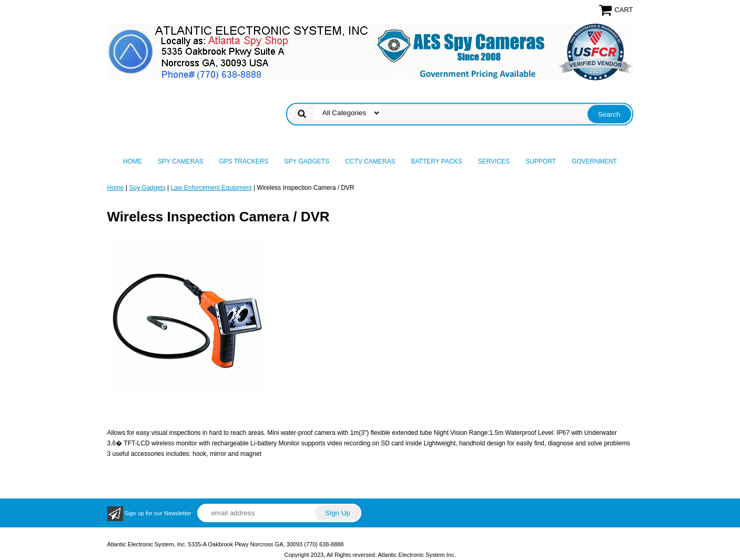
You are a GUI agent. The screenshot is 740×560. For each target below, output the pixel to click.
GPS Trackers (244, 161)
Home (133, 161)
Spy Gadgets (307, 161)
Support (541, 161)
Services (494, 161)
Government (594, 161)
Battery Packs (437, 161)
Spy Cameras (180, 161)
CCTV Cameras (370, 161)
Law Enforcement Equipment (211, 188)
